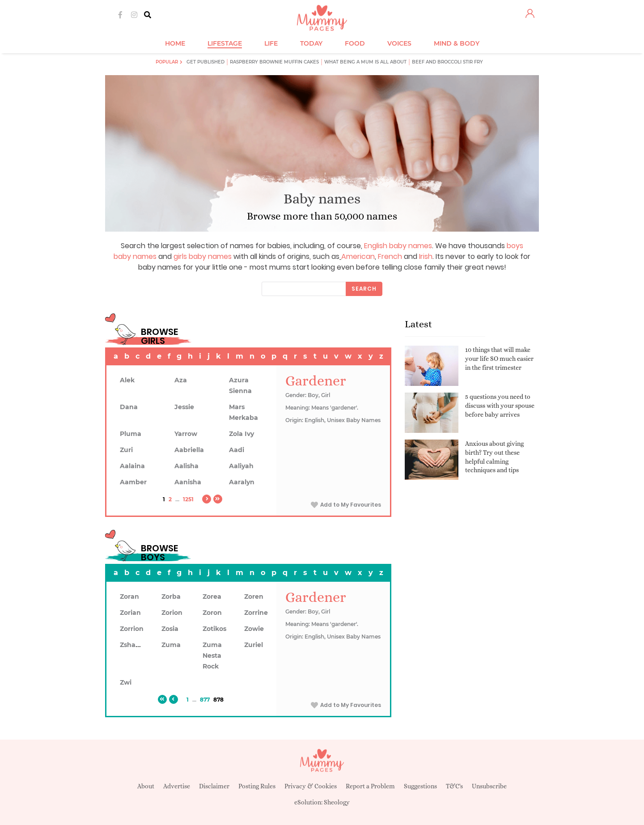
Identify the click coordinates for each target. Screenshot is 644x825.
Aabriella (189, 450)
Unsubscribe (489, 786)
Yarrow (186, 434)
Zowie (254, 629)
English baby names (398, 246)
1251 (188, 499)
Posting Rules (257, 786)
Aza (181, 380)
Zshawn (133, 645)
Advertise (177, 786)
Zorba (171, 597)
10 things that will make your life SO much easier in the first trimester (499, 358)
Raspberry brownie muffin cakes (274, 62)
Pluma (131, 434)
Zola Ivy (241, 434)
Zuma (171, 645)
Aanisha (188, 482)
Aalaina (132, 466)
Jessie (184, 407)
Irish (426, 256)
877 (205, 700)
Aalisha (186, 466)
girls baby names (203, 256)
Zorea (212, 597)
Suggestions (420, 786)
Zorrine (256, 613)
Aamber (133, 482)
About (146, 786)
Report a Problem (370, 786)
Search (364, 289)
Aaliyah (241, 466)
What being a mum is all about (365, 62)
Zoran (129, 597)
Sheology (337, 802)
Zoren (254, 597)
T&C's (454, 786)
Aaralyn (242, 482)
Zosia (170, 629)
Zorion (172, 613)
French (390, 256)
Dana (129, 407)
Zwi (126, 682)
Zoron (212, 613)
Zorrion (132, 629)
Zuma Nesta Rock (212, 656)
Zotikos (214, 629)
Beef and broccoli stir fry (447, 62)
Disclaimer (214, 786)
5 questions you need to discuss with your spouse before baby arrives (500, 405)
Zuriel (254, 645)
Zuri (126, 450)
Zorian (130, 613)
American (358, 256)
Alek (127, 380)
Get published (205, 62)
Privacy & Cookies (311, 786)
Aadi (237, 450)
